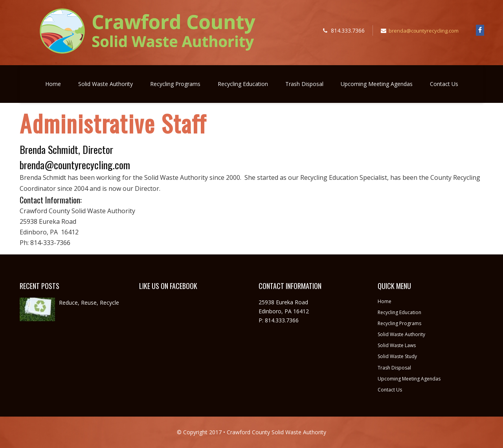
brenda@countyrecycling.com (424, 31)
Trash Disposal (304, 84)
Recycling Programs (175, 84)
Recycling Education (243, 84)
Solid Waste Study (397, 356)
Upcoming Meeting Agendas (377, 84)
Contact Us (444, 84)
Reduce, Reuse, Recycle (89, 303)
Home (53, 84)
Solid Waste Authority (106, 84)
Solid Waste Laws (397, 345)
